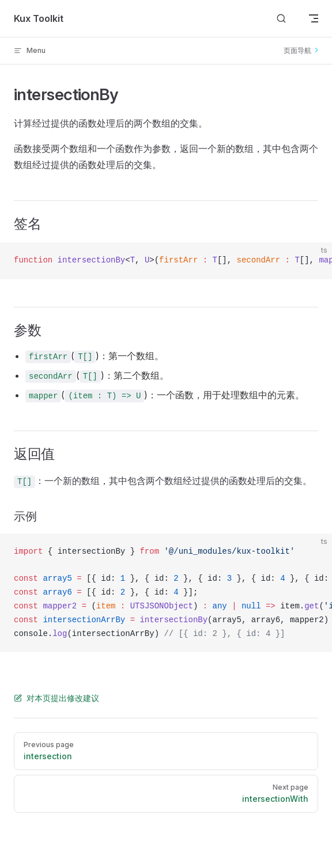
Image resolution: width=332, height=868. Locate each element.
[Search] (281, 19)
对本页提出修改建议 (56, 698)
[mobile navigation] (314, 18)
